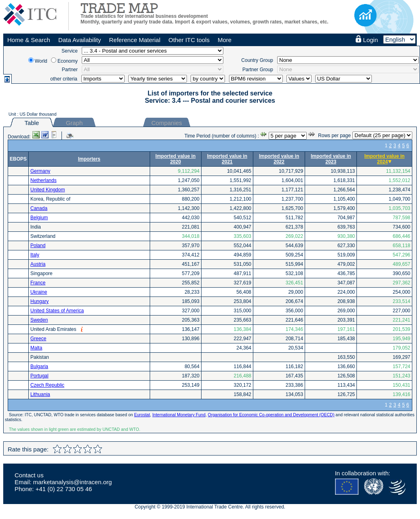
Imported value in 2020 (175, 159)
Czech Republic (47, 385)
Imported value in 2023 (331, 159)
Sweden (39, 320)
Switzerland (43, 236)
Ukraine (39, 292)
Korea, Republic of (50, 199)
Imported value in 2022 (279, 159)
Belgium (39, 218)
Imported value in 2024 (384, 159)
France (38, 283)
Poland (38, 246)
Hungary (39, 301)
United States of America (57, 311)
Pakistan (40, 357)
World (41, 61)
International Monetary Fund (179, 415)
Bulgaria (39, 366)
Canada (39, 208)
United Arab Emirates (53, 329)
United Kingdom (48, 190)
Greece (38, 339)
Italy (35, 255)
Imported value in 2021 (227, 159)
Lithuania (40, 394)
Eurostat (142, 415)
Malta (36, 348)
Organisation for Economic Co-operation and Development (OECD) (271, 415)
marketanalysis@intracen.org (72, 482)
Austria (38, 264)
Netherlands (43, 180)
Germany (40, 171)
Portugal (39, 376)
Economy (68, 61)
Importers (89, 159)
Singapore (41, 273)
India (36, 227)
